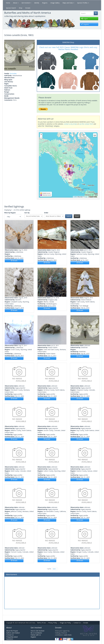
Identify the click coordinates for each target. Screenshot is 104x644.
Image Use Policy (65, 623)
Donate (28, 8)
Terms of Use (41, 623)
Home (8, 3)
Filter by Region (10, 213)
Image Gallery (55, 3)
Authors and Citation (13, 633)
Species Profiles (83, 3)
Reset (77, 216)
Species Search (11, 8)
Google (86, 197)
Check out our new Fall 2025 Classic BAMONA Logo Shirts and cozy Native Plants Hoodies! (68, 48)
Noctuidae (13, 73)
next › (55, 569)
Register (33, 637)
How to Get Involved (37, 631)
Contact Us (77, 623)
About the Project (12, 631)
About (16, 3)
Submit (69, 216)
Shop (21, 8)
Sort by (27, 213)
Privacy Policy (53, 623)
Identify (37, 3)
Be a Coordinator (36, 633)
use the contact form (86, 124)
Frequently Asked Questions (12, 638)
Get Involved (26, 3)
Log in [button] (84, 19)
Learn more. (68, 635)
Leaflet (75, 197)
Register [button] (85, 24)
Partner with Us (36, 635)
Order (46, 213)
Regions (45, 3)
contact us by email (70, 124)
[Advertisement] (52, 593)
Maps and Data (68, 3)
